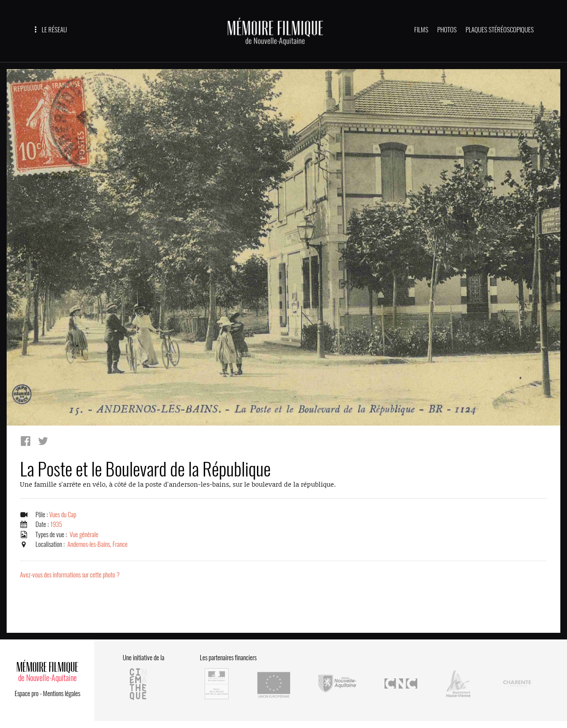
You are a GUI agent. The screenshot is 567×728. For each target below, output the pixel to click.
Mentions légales (62, 693)
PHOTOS (447, 30)
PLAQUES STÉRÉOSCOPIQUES (500, 30)
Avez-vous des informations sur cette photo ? (70, 575)
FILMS (421, 30)
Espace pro (27, 693)
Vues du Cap (63, 515)
